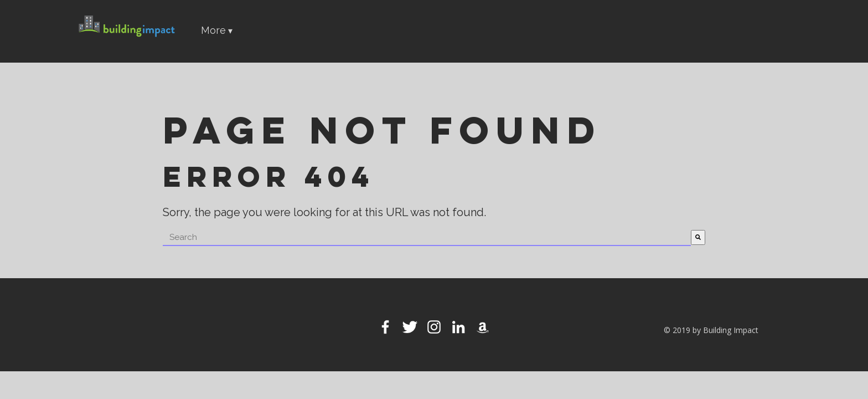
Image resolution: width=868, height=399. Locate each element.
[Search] (698, 237)
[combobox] (427, 237)
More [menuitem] (213, 30)
